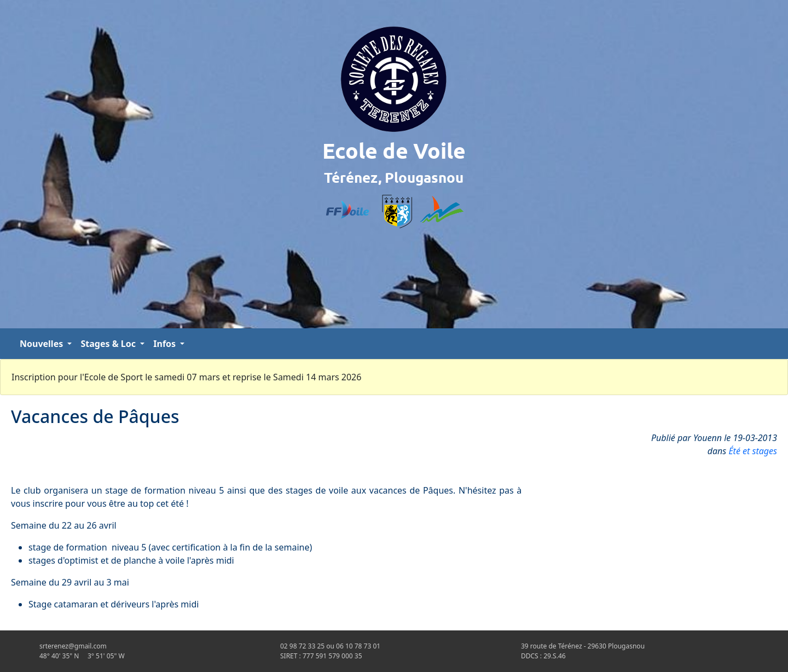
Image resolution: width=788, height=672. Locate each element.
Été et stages (753, 451)
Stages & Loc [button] (109, 344)
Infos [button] (166, 344)
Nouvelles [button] (42, 344)
